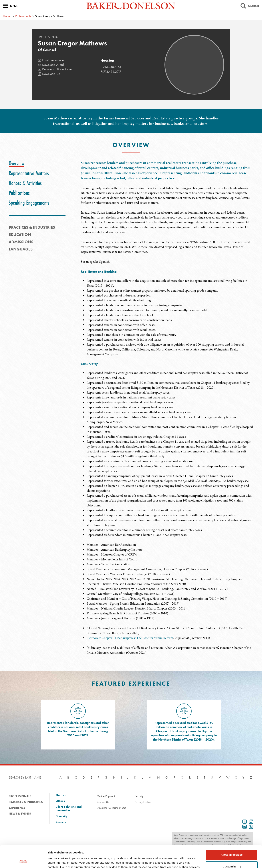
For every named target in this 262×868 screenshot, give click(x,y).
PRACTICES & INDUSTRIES (32, 227)
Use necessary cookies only (232, 858)
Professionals (23, 16)
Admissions (21, 242)
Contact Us (103, 802)
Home (7, 16)
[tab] (16, 163)
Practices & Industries (26, 802)
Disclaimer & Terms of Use (112, 808)
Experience (17, 808)
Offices (60, 801)
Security (139, 796)
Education (20, 235)
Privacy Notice (143, 802)
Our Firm (61, 795)
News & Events (20, 814)
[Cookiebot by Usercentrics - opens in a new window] (24, 861)
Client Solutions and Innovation (69, 809)
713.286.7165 (112, 67)
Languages (21, 249)
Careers (61, 822)
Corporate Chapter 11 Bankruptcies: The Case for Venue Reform (130, 638)
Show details (56, 861)
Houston (107, 60)
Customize (232, 846)
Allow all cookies (232, 834)
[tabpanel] (167, 212)
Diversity (61, 816)
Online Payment (106, 796)
